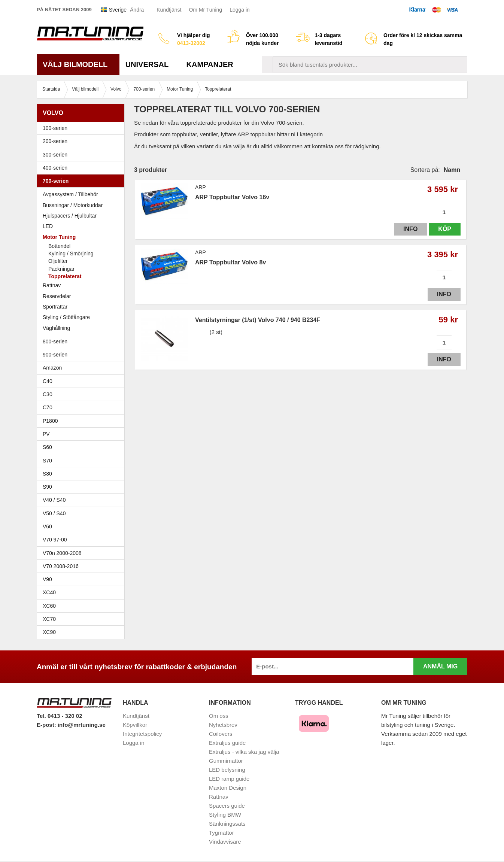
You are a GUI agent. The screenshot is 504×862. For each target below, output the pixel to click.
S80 (83, 474)
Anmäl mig (440, 666)
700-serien (83, 181)
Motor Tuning (83, 237)
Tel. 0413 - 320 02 (59, 716)
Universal (150, 64)
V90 (47, 579)
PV (46, 434)
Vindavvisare (225, 842)
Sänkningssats (227, 824)
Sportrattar (55, 307)
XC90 (49, 632)
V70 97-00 (83, 540)
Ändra (137, 10)
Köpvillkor (135, 725)
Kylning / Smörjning (71, 254)
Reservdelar (57, 296)
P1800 (50, 421)
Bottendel (59, 246)
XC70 (49, 619)
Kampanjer (210, 64)
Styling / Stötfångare (66, 317)
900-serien (83, 355)
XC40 (49, 592)
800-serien (83, 342)
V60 (47, 526)
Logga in (240, 10)
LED (48, 226)
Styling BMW (225, 815)
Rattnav (52, 285)
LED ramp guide (229, 779)
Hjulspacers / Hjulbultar (70, 216)
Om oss (219, 716)
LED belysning (227, 770)
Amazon (52, 368)
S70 (83, 461)
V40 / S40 (83, 500)
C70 (83, 407)
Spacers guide (227, 806)
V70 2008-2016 (83, 566)
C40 (48, 381)
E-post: (47, 725)
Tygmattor (221, 833)
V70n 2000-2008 (83, 553)
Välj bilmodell (78, 64)
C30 (83, 394)
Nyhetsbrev (223, 725)
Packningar (61, 269)
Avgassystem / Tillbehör (70, 194)
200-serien (83, 141)
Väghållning (56, 328)
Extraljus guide (227, 743)
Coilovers (221, 734)
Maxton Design (228, 788)
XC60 (49, 606)
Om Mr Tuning (205, 10)
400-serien (83, 168)
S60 (83, 447)
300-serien (83, 155)
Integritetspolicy (142, 734)
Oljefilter (58, 261)
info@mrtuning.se (82, 725)
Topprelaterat (65, 276)
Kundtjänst (169, 10)
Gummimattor (226, 761)
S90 (83, 487)
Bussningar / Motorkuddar (73, 205)
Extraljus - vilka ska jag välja (244, 752)
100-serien (83, 128)
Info (410, 229)
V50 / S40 (83, 513)
